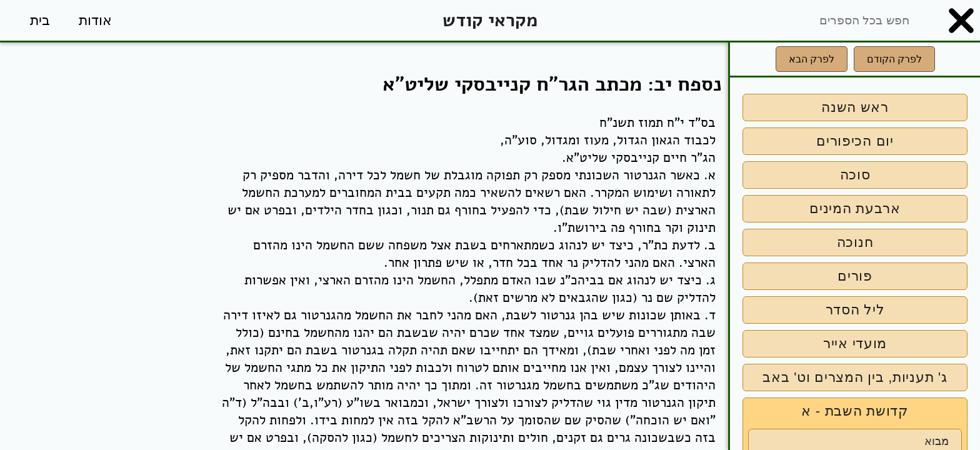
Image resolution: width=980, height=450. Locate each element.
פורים (855, 276)
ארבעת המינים (855, 208)
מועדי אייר (855, 343)
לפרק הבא (812, 59)
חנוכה (855, 242)
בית (40, 20)
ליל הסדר (855, 310)
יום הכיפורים (855, 141)
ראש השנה (855, 107)
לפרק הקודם (894, 59)
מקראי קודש (490, 20)
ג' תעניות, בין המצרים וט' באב (855, 377)
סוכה (855, 175)
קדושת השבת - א (855, 411)
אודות (95, 20)
